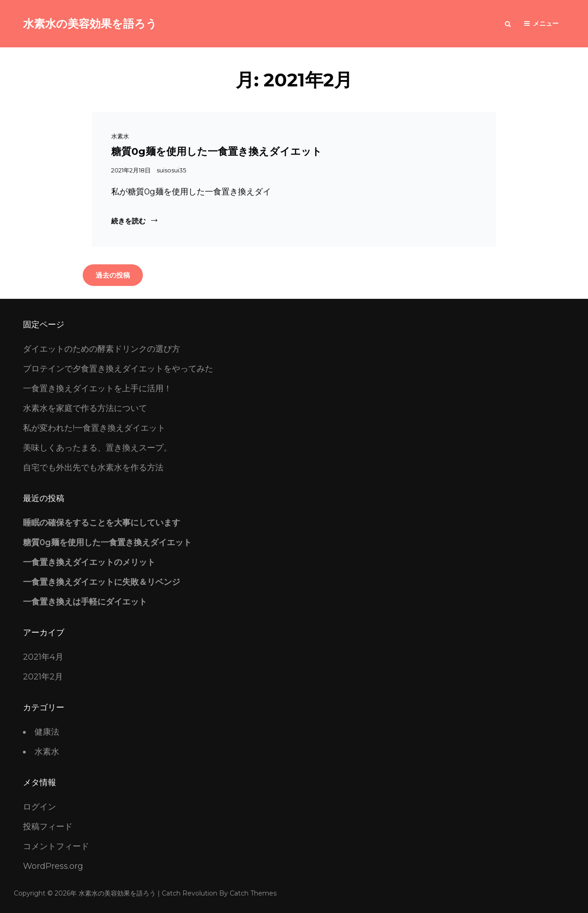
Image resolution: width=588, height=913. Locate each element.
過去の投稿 (113, 275)
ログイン (40, 807)
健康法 (47, 732)
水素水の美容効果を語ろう (90, 24)
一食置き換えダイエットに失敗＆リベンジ (102, 582)
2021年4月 (43, 657)
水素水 (120, 136)
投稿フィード (48, 827)
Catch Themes (253, 893)
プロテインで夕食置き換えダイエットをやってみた (118, 369)
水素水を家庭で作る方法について (85, 408)
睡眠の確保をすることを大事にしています (102, 523)
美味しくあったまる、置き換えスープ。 (97, 448)
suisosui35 (171, 170)
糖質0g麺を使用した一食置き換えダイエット (217, 151)
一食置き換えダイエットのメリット (89, 562)
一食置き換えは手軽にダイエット (85, 602)
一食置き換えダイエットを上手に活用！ (97, 388)
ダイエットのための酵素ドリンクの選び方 (102, 349)
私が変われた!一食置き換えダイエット (94, 428)
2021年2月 (43, 677)
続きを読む (133, 220)
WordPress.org (53, 866)
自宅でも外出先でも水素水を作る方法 (93, 468)
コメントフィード (56, 846)
